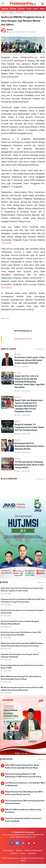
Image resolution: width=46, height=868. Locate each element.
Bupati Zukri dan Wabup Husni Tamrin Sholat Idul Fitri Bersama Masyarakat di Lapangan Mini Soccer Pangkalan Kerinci (29, 406)
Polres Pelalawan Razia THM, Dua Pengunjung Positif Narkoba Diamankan (25, 802)
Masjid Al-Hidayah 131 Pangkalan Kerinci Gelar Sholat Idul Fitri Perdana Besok (29, 427)
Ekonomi (13, 9)
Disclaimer (32, 853)
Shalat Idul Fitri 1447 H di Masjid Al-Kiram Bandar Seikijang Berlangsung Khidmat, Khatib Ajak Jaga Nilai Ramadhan (30, 382)
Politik (29, 9)
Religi (11, 12)
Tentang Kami (8, 850)
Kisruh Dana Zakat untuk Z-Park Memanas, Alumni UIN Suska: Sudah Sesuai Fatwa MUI (30, 360)
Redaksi (19, 850)
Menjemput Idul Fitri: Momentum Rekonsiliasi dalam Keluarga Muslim (29, 446)
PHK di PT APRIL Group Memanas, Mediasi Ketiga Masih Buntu (23, 811)
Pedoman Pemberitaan (33, 850)
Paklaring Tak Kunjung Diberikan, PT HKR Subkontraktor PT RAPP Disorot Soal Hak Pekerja (23, 775)
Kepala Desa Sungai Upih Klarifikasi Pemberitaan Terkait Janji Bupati (23, 820)
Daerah (42, 9)
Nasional (5, 9)
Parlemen (21, 9)
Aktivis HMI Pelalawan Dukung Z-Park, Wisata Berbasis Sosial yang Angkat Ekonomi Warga (22, 766)
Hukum (35, 9)
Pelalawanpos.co (23, 339)
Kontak (23, 853)
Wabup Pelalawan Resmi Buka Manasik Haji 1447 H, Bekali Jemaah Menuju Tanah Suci (24, 793)
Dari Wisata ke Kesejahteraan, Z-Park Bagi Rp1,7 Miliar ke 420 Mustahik (25, 784)
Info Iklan (14, 853)
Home (4, 12)
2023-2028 (6, 243)
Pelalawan (20, 12)
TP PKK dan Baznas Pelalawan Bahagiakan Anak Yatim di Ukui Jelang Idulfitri (29, 465)
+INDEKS (40, 349)
